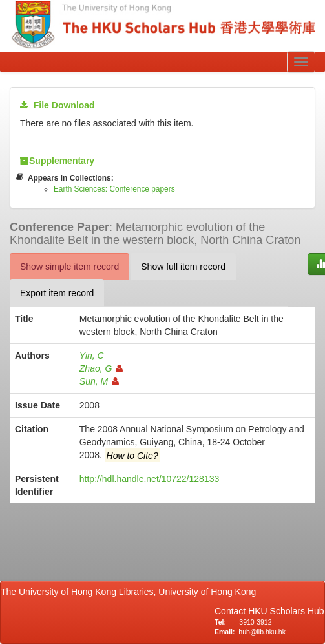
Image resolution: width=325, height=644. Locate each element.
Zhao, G (101, 368)
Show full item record (183, 267)
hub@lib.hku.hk (262, 632)
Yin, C (92, 356)
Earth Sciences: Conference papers (114, 189)
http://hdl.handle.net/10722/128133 (149, 479)
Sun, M (99, 381)
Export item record (57, 293)
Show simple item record (69, 267)
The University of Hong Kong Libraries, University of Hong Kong (131, 592)
